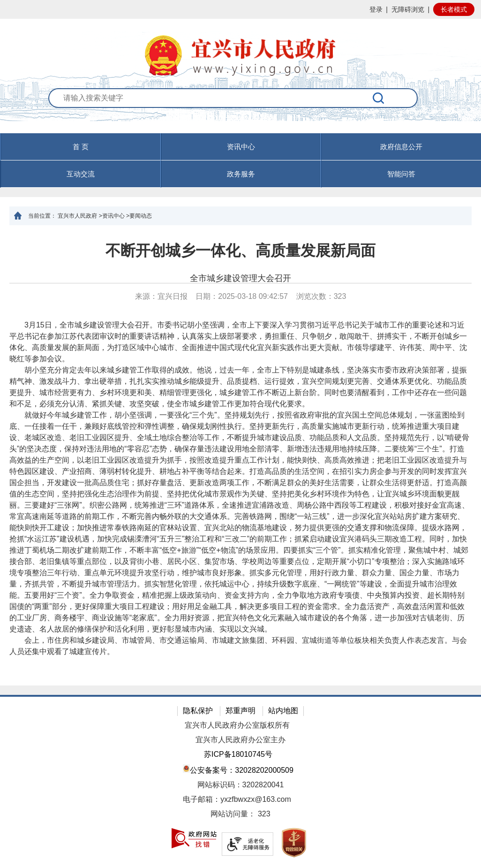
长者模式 (454, 9)
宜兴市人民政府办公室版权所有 (237, 725)
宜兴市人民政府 (77, 216)
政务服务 (241, 174)
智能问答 (401, 174)
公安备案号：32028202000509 (238, 769)
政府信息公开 (401, 147)
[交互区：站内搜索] (241, 110)
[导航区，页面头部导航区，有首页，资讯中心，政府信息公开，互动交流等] (240, 160)
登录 (376, 9)
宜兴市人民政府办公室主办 (240, 740)
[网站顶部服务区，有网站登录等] (240, 9)
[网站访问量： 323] (240, 814)
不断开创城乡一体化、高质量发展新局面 (240, 251)
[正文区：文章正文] (240, 455)
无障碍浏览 (408, 9)
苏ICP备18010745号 (238, 754)
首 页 (81, 147)
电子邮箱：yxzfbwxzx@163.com (237, 799)
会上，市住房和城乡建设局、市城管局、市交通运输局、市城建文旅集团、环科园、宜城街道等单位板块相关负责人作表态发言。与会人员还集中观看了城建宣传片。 (238, 646)
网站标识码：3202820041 (241, 785)
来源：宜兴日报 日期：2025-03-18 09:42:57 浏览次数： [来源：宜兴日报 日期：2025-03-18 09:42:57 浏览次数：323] (241, 296)
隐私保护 (198, 711)
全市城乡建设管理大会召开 (240, 278)
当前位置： (42, 216)
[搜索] (379, 98)
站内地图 (283, 711)
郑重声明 (240, 711)
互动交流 (81, 174)
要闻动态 (141, 216)
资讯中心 (241, 147)
